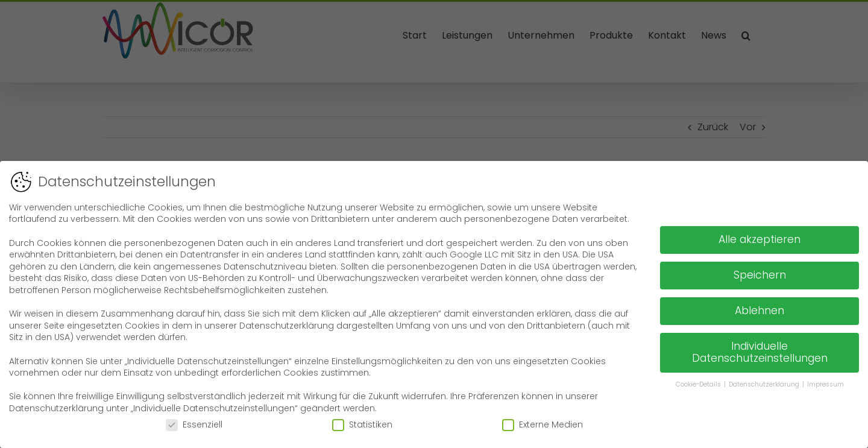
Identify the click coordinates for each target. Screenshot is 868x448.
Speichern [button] (760, 274)
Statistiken (362, 423)
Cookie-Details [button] (699, 383)
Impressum (826, 383)
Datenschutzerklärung (765, 383)
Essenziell (194, 423)
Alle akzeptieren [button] (759, 238)
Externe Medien (542, 423)
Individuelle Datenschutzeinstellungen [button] (760, 351)
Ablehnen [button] (759, 309)
